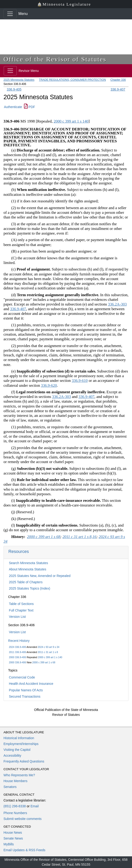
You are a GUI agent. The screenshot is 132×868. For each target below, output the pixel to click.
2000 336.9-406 (17, 657)
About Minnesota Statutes (27, 569)
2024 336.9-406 (17, 647)
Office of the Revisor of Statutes (55, 59)
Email (35, 806)
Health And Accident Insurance (31, 684)
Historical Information (19, 738)
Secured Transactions (25, 696)
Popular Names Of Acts (26, 690)
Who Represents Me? (19, 775)
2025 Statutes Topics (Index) (29, 588)
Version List (17, 617)
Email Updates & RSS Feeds (24, 850)
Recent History (19, 641)
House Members (15, 781)
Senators (10, 787)
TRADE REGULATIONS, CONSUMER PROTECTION (72, 80)
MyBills (9, 844)
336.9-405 (14, 89)
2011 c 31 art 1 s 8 (48, 652)
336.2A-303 (117, 304)
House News (13, 833)
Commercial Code (22, 677)
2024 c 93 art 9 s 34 (49, 647)
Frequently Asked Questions (24, 761)
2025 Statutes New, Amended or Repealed (40, 576)
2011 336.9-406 (17, 652)
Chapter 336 (118, 80)
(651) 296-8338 (15, 806)
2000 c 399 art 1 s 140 (50, 657)
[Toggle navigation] (10, 14)
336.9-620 (49, 385)
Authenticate (13, 107)
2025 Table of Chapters (26, 582)
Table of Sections (21, 604)
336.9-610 (80, 381)
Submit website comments (22, 819)
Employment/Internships (21, 744)
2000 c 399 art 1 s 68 (44, 662)
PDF (30, 107)
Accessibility (12, 756)
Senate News (13, 838)
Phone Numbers (15, 813)
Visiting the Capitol (17, 750)
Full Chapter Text (21, 610)
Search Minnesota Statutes (28, 563)
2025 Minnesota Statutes (19, 80)
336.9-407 (118, 89)
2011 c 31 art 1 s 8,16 (79, 537)
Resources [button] (19, 551)
